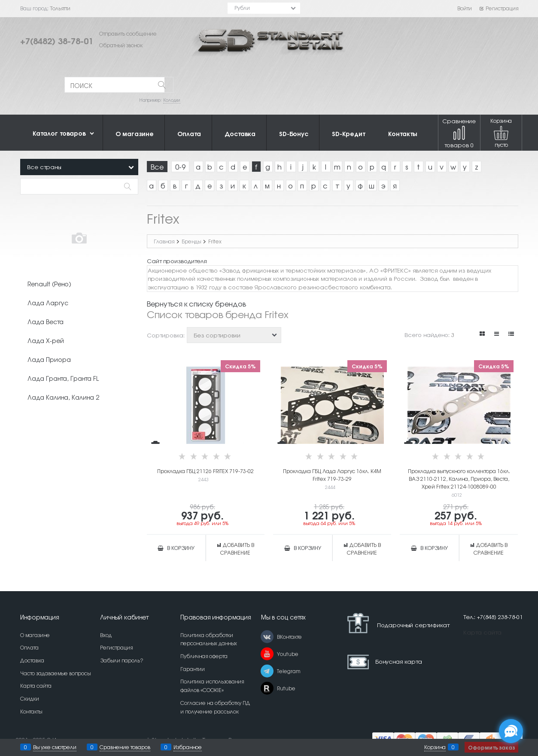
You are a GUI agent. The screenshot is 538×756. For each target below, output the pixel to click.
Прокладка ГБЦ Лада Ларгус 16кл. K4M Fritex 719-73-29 (332, 475)
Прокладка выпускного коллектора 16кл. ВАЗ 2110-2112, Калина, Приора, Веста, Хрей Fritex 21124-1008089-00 (459, 479)
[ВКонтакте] (267, 637)
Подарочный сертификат (395, 623)
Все (157, 167)
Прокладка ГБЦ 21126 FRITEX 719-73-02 (205, 471)
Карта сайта (482, 632)
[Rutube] (267, 688)
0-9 (180, 167)
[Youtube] (267, 654)
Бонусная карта (399, 661)
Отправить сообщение (128, 33)
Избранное (188, 747)
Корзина (435, 747)
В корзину (181, 548)
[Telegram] (267, 671)
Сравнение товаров (459, 133)
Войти (465, 8)
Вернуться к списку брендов (196, 304)
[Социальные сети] (511, 731)
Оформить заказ (491, 747)
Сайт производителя (177, 261)
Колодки (172, 100)
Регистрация (499, 8)
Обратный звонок (121, 45)
